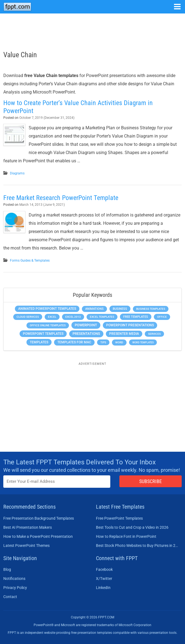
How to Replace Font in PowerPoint (126, 536)
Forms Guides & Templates (30, 261)
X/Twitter (104, 579)
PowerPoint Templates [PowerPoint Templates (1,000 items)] (43, 334)
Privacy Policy (15, 588)
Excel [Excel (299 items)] (52, 317)
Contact (10, 597)
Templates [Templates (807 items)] (39, 342)
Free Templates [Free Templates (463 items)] (136, 317)
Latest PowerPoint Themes (26, 546)
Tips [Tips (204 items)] (103, 342)
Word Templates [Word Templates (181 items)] (143, 342)
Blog (7, 569)
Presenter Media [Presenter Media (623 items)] (124, 334)
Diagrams (17, 173)
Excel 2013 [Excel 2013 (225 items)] (73, 317)
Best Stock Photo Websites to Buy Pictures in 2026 (137, 546)
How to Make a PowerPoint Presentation (38, 536)
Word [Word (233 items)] (119, 342)
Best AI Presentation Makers (28, 527)
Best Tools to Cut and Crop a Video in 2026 (132, 527)
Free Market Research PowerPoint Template (61, 198)
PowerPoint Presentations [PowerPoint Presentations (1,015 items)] (130, 325)
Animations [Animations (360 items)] (94, 309)
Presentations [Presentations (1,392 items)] (86, 334)
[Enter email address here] (57, 482)
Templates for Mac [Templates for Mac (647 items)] (74, 342)
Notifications (14, 579)
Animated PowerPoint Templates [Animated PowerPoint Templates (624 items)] (47, 309)
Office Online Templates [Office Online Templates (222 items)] (48, 325)
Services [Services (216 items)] (154, 334)
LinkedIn (103, 588)
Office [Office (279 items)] (162, 317)
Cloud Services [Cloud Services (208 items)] (28, 317)
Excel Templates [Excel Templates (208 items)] (102, 317)
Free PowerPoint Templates (119, 518)
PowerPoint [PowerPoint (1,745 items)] (86, 325)
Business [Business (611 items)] (120, 309)
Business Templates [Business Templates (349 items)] (151, 309)
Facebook (104, 569)
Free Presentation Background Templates (39, 518)
